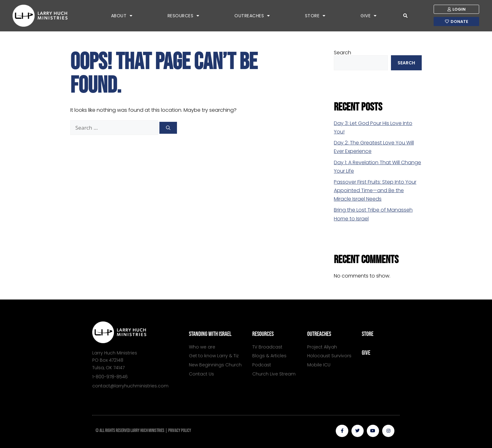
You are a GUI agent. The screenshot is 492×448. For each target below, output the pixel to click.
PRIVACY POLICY (180, 431)
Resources (184, 16)
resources (263, 334)
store (368, 334)
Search (342, 53)
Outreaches (252, 16)
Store (315, 16)
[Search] (168, 128)
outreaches (319, 334)
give (366, 353)
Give (369, 16)
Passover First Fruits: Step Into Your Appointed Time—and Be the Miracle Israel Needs (375, 190)
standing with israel (210, 334)
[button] (405, 16)
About (122, 16)
